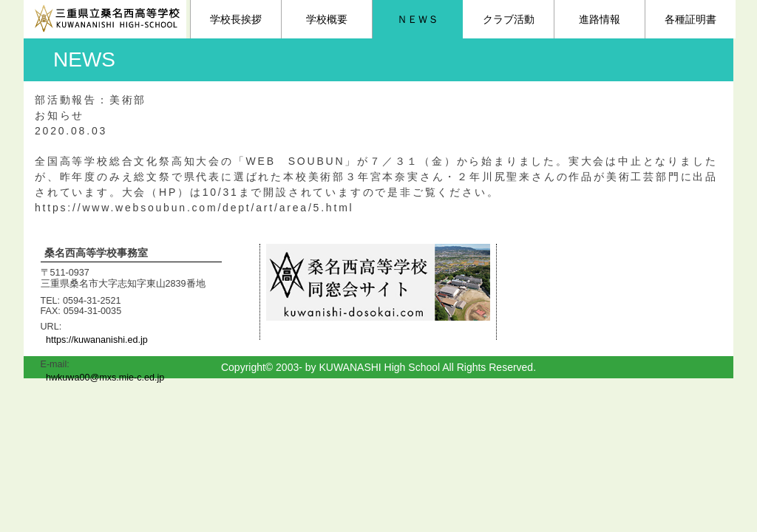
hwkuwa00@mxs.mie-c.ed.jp (105, 378)
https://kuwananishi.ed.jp (97, 340)
